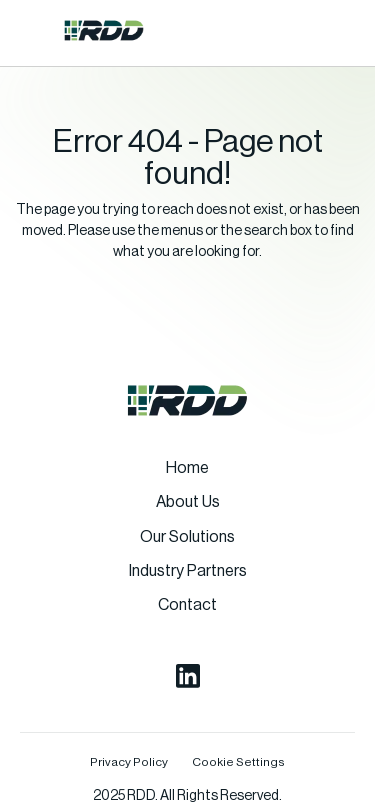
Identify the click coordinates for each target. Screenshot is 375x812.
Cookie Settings (238, 762)
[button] (34, 30)
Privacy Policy (129, 762)
